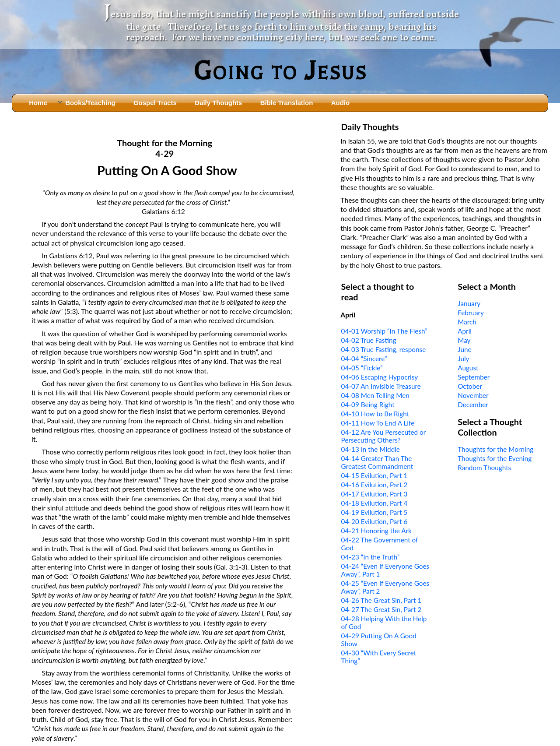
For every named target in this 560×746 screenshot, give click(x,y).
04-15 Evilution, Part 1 (374, 475)
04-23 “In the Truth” (371, 557)
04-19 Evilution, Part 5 (374, 512)
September (474, 377)
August (468, 368)
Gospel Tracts (155, 103)
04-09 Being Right (368, 405)
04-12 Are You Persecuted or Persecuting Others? (383, 436)
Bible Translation (287, 103)
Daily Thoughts (218, 103)
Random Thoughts (484, 468)
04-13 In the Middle (371, 449)
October (470, 386)
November (473, 395)
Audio (340, 103)
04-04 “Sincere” (364, 359)
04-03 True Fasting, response (384, 349)
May (464, 340)
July (463, 359)
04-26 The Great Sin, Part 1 (381, 600)
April (465, 331)
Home (38, 103)
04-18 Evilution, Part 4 (374, 503)
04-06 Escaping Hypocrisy (380, 377)
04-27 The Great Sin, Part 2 (381, 609)
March (467, 322)
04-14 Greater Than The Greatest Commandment (377, 462)
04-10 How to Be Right (375, 414)
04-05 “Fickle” (362, 368)
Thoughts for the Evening (495, 458)
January (469, 303)
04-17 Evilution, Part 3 (374, 494)
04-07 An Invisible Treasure (381, 386)
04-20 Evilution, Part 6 (374, 521)
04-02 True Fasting (369, 340)
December (473, 405)
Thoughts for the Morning (495, 449)
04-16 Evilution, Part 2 (374, 485)
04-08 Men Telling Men (375, 395)
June (464, 349)
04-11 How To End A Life (378, 423)
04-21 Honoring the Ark (376, 531)
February (471, 313)
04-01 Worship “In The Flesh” (384, 331)
